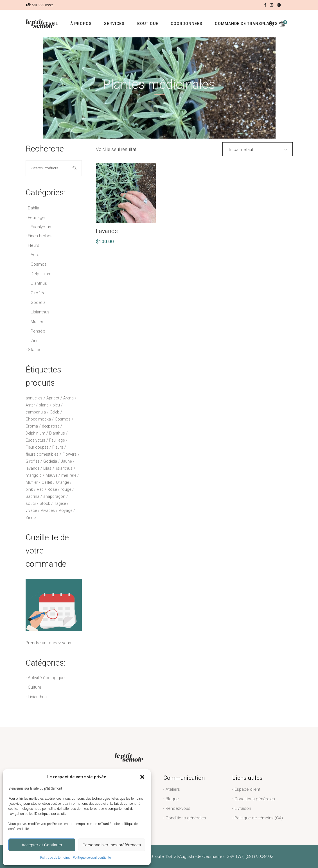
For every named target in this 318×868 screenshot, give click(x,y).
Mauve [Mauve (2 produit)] (51, 475)
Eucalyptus (41, 227)
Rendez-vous (178, 808)
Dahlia (33, 208)
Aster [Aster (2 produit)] (30, 405)
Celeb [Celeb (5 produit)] (55, 412)
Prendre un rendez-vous (54, 612)
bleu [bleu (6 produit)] (56, 405)
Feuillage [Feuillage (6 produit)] (57, 440)
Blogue (172, 799)
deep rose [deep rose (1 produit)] (51, 426)
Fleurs (34, 245)
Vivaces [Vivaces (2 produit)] (48, 510)
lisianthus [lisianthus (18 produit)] (64, 468)
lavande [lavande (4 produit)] (32, 468)
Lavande (107, 231)
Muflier (37, 322)
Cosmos (39, 264)
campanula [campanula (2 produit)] (36, 412)
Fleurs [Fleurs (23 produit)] (58, 447)
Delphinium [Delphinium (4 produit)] (35, 433)
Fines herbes (40, 236)
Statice (35, 350)
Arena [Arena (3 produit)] (68, 398)
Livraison (243, 808)
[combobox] (258, 149)
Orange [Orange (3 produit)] (62, 482)
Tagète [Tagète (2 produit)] (60, 503)
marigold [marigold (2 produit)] (34, 475)
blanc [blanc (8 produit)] (44, 405)
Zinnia (36, 341)
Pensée (38, 331)
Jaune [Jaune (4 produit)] (66, 461)
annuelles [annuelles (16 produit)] (34, 398)
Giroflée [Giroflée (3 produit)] (32, 461)
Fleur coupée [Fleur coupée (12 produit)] (37, 447)
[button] (142, 777)
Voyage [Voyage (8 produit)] (66, 510)
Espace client (247, 789)
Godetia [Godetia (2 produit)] (50, 461)
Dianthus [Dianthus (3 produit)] (57, 433)
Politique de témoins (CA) (259, 818)
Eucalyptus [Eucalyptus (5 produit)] (35, 440)
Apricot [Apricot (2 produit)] (53, 398)
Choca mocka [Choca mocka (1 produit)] (38, 419)
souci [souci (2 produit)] (31, 503)
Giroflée (38, 293)
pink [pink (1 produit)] (29, 489)
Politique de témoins (55, 858)
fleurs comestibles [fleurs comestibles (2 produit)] (42, 454)
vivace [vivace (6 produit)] (31, 510)
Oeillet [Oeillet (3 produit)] (47, 482)
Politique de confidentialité (92, 858)
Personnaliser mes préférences (112, 845)
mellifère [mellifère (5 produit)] (69, 475)
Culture (35, 687)
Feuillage (36, 218)
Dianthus (39, 283)
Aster (36, 255)
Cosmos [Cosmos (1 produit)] (63, 419)
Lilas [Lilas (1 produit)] (47, 468)
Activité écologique (46, 678)
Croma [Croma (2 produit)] (32, 426)
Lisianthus (40, 312)
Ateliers (173, 789)
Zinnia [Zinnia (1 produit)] (31, 517)
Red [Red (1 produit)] (40, 489)
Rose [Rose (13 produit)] (52, 489)
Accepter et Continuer (42, 845)
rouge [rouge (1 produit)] (66, 489)
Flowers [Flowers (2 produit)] (70, 454)
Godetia (38, 302)
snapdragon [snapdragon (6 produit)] (54, 496)
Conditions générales (186, 818)
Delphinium (41, 274)
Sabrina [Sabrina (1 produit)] (32, 496)
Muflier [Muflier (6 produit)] (32, 482)
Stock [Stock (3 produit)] (45, 503)
